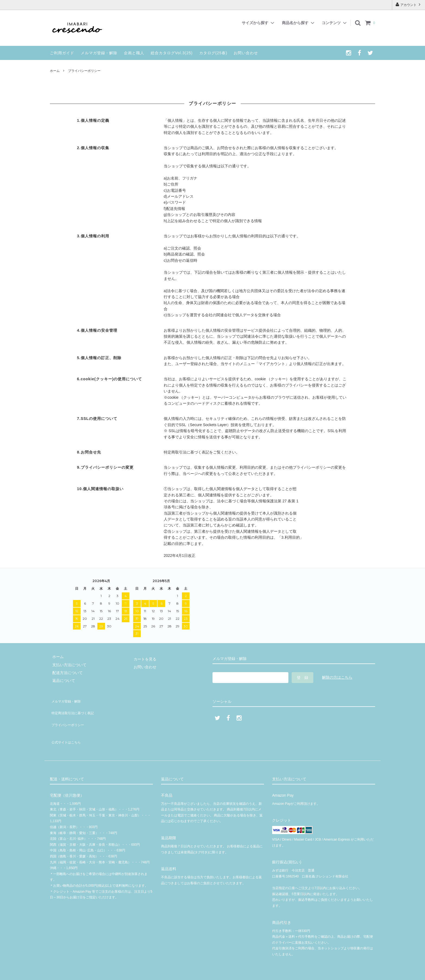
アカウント (409, 4)
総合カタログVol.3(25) (172, 53)
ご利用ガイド (62, 53)
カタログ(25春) (213, 53)
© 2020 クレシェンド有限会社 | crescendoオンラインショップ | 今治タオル (214, 973)
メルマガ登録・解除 (99, 53)
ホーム (55, 71)
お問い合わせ (246, 53)
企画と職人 (134, 53)
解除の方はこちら (337, 677)
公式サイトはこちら (67, 729)
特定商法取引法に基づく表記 (75, 707)
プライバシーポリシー (69, 716)
